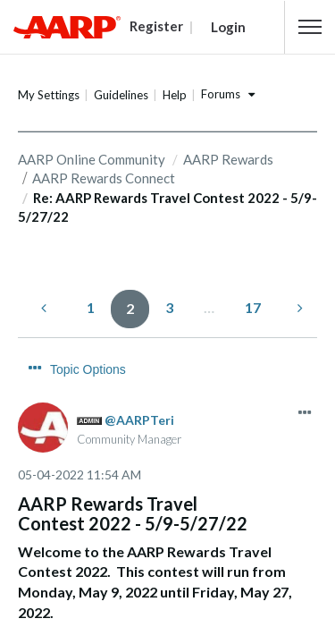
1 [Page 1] (91, 307)
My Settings (49, 95)
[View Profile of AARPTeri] (139, 420)
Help (175, 95)
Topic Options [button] (88, 369)
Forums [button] (221, 94)
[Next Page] (298, 308)
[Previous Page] (46, 308)
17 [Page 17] (253, 307)
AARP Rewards (228, 159)
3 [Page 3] (169, 307)
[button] (310, 27)
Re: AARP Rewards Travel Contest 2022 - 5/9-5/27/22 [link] (167, 207)
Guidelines (121, 95)
